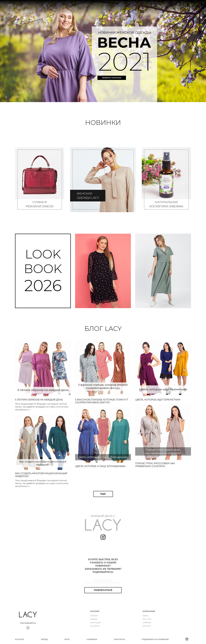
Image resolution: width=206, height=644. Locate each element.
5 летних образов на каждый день (39, 400)
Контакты (147, 626)
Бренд (145, 616)
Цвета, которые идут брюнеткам (158, 400)
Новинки (94, 616)
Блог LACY (147, 619)
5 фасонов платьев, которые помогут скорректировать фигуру (102, 401)
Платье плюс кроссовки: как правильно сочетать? (155, 465)
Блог (67, 639)
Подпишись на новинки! (155, 639)
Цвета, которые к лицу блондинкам (100, 466)
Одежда (94, 619)
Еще (103, 494)
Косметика (95, 626)
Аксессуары (95, 622)
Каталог (20, 639)
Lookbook (147, 622)
